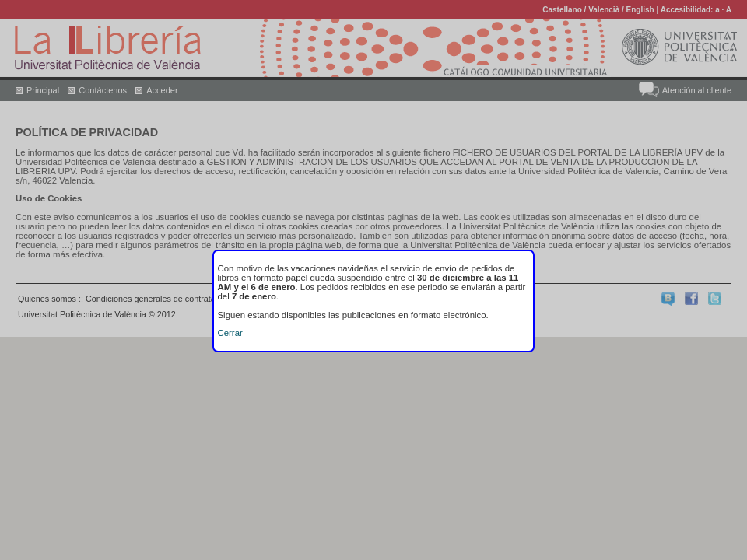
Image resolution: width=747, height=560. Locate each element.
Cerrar (230, 333)
